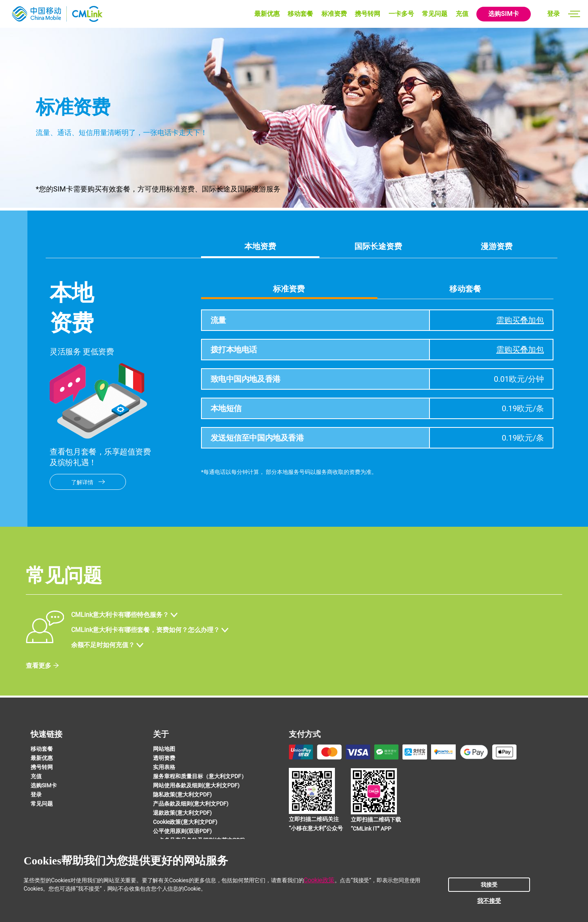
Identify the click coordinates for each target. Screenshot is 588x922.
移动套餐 (300, 14)
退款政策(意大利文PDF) (182, 813)
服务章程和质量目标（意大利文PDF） (200, 776)
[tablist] (377, 289)
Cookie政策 (319, 880)
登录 (553, 14)
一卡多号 (401, 14)
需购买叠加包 (520, 320)
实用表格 (164, 767)
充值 (462, 14)
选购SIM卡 (504, 14)
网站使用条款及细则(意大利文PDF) (196, 785)
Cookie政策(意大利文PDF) (185, 822)
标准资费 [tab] (289, 289)
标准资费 (334, 14)
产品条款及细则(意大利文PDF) (191, 804)
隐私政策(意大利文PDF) (182, 794)
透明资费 (164, 758)
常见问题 (435, 14)
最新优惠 (267, 14)
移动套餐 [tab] (465, 289)
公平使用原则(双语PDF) (182, 831)
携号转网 (367, 14)
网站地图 (164, 749)
